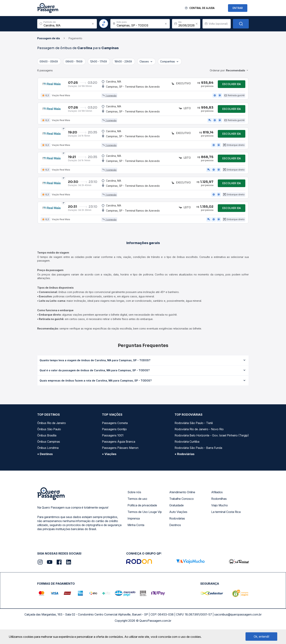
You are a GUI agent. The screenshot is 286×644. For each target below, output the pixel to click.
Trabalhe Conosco (181, 514)
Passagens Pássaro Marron (120, 463)
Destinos (175, 540)
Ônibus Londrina (48, 463)
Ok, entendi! (261, 637)
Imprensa (134, 534)
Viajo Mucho (220, 521)
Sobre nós (134, 508)
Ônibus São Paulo (49, 445)
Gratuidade (176, 521)
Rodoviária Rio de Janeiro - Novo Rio (199, 445)
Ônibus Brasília (47, 451)
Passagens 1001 (113, 451)
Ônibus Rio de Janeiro (52, 438)
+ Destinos (45, 469)
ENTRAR (238, 8)
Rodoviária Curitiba (187, 457)
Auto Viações (178, 527)
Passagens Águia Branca (119, 457)
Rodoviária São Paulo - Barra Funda (198, 463)
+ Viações (109, 469)
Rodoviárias (177, 534)
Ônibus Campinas (49, 457)
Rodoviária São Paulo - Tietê (194, 438)
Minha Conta (136, 540)
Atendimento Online (182, 508)
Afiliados (217, 508)
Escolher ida (232, 85)
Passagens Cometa (115, 438)
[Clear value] (197, 24)
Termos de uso (137, 514)
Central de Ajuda (202, 8)
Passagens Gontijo (114, 445)
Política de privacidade (142, 521)
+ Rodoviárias (184, 469)
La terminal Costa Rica (226, 527)
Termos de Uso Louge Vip (145, 527)
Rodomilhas (219, 514)
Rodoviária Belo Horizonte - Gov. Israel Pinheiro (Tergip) (212, 451)
